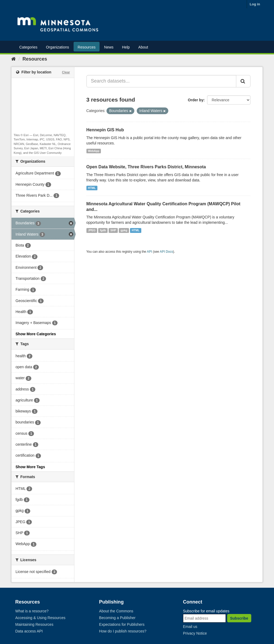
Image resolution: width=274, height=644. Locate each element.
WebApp (94, 151)
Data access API (29, 631)
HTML (92, 188)
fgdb (103, 230)
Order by (196, 100)
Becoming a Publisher (117, 618)
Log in (255, 4)
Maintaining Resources (34, 624)
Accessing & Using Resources (40, 618)
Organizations (58, 47)
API (149, 252)
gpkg (124, 230)
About (143, 47)
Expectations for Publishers (122, 624)
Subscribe (239, 618)
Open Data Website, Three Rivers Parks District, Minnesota (146, 167)
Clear (66, 72)
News (109, 47)
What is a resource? (32, 611)
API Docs (166, 252)
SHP (113, 230)
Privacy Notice (195, 633)
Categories (28, 47)
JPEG (92, 230)
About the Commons (116, 611)
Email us (190, 627)
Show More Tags (30, 467)
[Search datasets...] (161, 81)
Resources (87, 47)
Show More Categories (36, 334)
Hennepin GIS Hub (105, 130)
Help (126, 47)
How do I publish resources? (123, 631)
